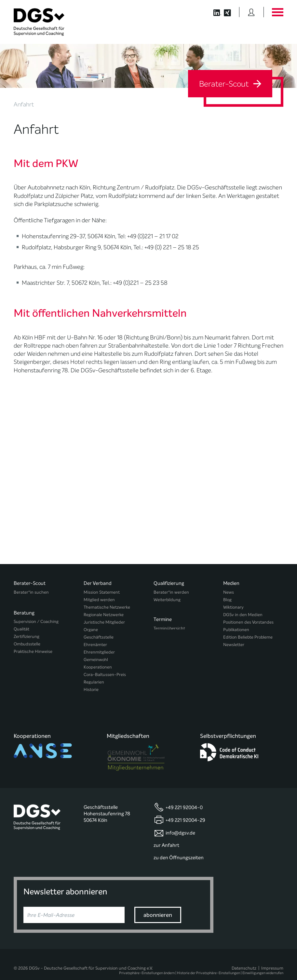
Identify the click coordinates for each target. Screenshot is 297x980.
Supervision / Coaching (36, 619)
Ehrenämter (95, 645)
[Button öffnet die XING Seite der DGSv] (231, 12)
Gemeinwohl (96, 660)
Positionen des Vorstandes (248, 622)
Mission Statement (102, 592)
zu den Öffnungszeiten (179, 846)
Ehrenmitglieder (99, 652)
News (229, 592)
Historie (91, 690)
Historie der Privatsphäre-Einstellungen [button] (209, 961)
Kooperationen (98, 667)
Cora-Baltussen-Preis (105, 675)
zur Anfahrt (166, 833)
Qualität (21, 627)
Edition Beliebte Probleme (248, 637)
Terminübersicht (169, 627)
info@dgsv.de (180, 821)
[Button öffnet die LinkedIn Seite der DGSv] (214, 12)
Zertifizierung (27, 634)
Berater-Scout (230, 84)
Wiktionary (233, 607)
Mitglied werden (99, 600)
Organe (91, 630)
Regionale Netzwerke (104, 615)
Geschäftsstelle (99, 637)
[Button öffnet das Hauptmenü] (277, 12)
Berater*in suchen (31, 592)
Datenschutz (244, 956)
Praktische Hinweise (33, 649)
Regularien (94, 682)
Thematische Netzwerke (107, 607)
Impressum (272, 956)
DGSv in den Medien (243, 615)
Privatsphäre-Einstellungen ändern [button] (147, 961)
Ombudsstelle (27, 642)
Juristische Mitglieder (104, 622)
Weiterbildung (167, 600)
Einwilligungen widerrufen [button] (263, 961)
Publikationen (236, 630)
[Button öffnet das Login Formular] (251, 12)
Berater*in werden (171, 592)
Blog (227, 600)
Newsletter (234, 645)
